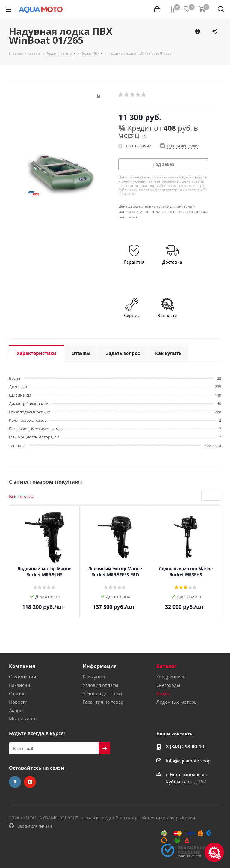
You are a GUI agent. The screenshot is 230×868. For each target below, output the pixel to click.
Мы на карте (23, 719)
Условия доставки (102, 693)
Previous (206, 496)
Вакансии (20, 685)
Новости (18, 702)
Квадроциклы (171, 677)
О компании (23, 677)
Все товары (21, 496)
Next (216, 496)
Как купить (95, 677)
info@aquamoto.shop (188, 761)
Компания (22, 666)
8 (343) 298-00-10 (185, 747)
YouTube (30, 782)
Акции (16, 710)
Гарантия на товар (103, 702)
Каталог (167, 666)
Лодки (163, 693)
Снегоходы (168, 685)
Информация (100, 666)
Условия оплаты (100, 685)
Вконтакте (15, 782)
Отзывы (18, 693)
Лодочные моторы (177, 702)
